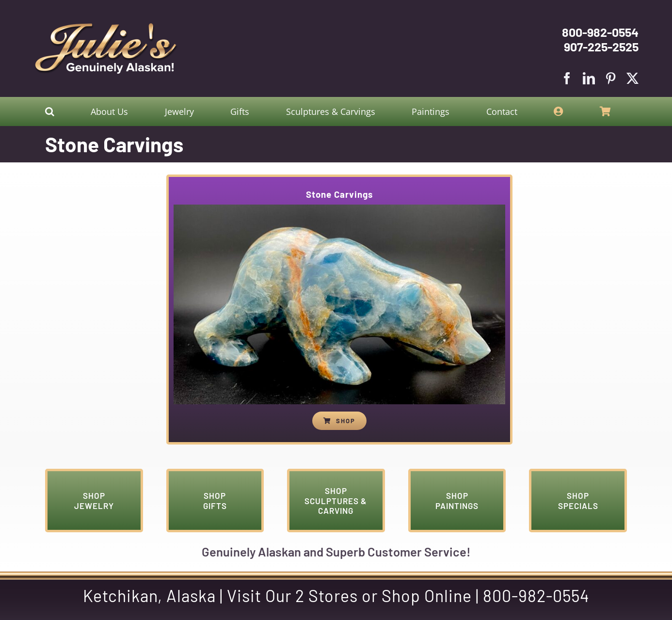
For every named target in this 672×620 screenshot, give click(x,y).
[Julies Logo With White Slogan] (106, 27)
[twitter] (632, 78)
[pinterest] (611, 78)
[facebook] (567, 78)
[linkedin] (589, 78)
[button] (50, 111)
